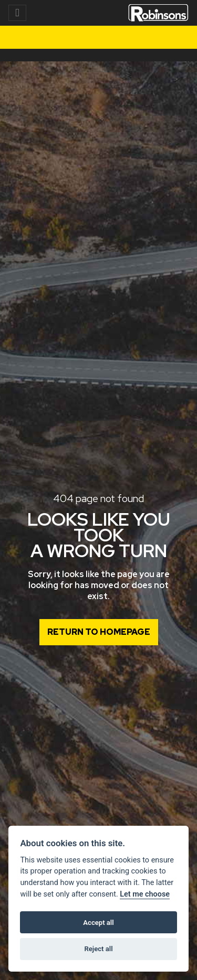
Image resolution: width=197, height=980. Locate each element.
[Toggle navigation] (17, 13)
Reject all (98, 949)
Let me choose (145, 894)
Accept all (98, 923)
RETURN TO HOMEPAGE (99, 632)
